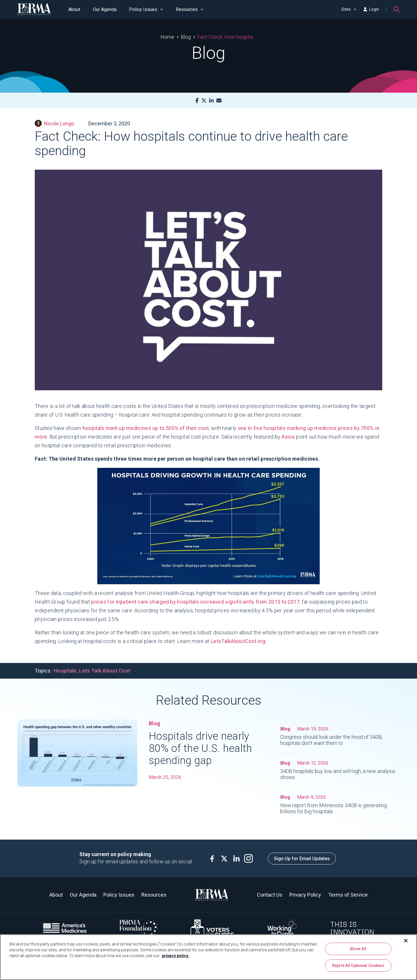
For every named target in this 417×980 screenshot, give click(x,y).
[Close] (406, 941)
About (74, 9)
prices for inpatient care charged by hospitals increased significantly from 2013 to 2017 (195, 602)
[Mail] (219, 101)
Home (167, 37)
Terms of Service (348, 895)
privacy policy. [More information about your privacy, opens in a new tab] (175, 956)
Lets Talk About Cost (105, 671)
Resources (190, 9)
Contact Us (270, 895)
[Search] (396, 9)
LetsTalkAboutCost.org (238, 641)
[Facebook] (197, 101)
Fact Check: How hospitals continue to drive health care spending (227, 37)
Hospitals (65, 671)
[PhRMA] (34, 9)
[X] (204, 101)
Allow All (358, 949)
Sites (349, 9)
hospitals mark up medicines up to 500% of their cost (146, 428)
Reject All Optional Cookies (358, 966)
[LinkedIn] (211, 101)
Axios (288, 437)
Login (371, 9)
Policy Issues (146, 9)
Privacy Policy (305, 895)
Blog (186, 37)
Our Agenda (105, 9)
